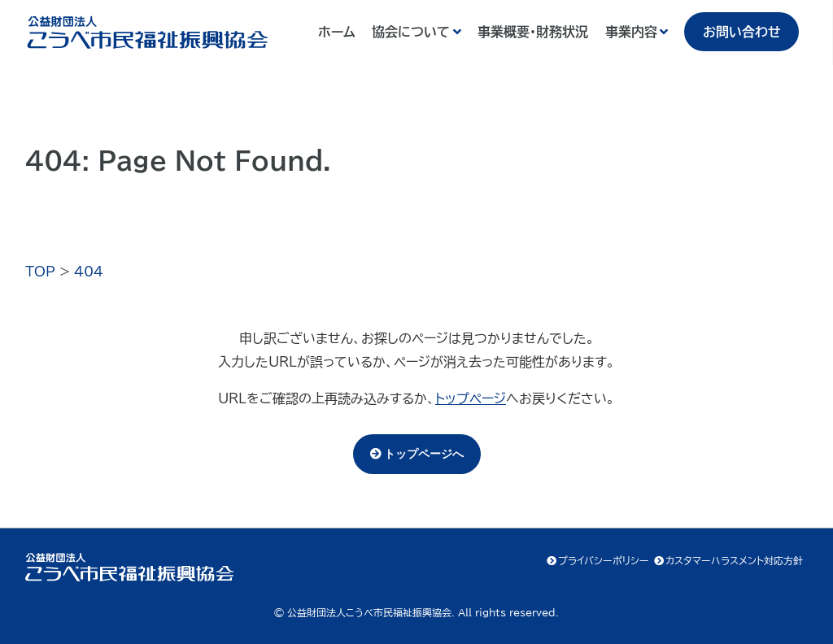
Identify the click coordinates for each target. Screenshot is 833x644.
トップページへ (424, 454)
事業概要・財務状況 (533, 32)
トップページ (471, 398)
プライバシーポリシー (604, 560)
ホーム (337, 32)
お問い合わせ (742, 32)
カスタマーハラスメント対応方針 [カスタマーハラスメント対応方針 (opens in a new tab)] (734, 560)
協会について (411, 32)
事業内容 (631, 32)
